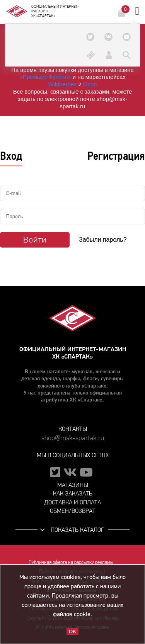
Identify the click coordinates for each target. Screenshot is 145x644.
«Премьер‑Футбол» (45, 77)
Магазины (73, 485)
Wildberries (63, 84)
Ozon (90, 84)
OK (72, 631)
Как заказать (73, 493)
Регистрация (116, 156)
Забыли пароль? (103, 240)
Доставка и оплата (72, 502)
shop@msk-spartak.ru (73, 438)
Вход (11, 156)
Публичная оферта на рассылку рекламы (71, 562)
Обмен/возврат (73, 511)
